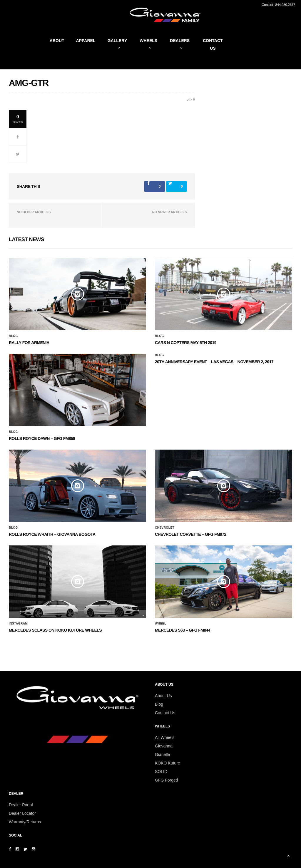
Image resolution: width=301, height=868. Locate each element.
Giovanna (164, 746)
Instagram (18, 624)
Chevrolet (165, 528)
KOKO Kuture (168, 763)
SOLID (161, 772)
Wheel (161, 624)
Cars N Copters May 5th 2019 (186, 343)
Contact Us (165, 713)
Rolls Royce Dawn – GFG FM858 (42, 438)
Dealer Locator (22, 813)
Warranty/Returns (25, 822)
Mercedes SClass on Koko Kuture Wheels (55, 630)
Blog (13, 336)
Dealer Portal (21, 805)
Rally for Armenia (29, 343)
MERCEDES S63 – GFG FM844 (183, 630)
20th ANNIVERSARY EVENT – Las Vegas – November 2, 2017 (214, 362)
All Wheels (165, 737)
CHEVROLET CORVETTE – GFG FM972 (191, 534)
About (57, 41)
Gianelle (162, 755)
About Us (163, 696)
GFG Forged (167, 780)
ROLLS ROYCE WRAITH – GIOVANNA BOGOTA (52, 534)
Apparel (86, 41)
